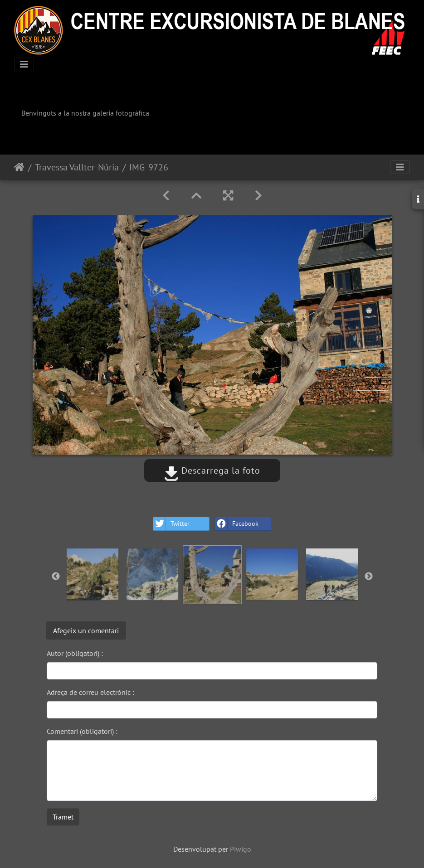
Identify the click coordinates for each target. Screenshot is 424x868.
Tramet (63, 817)
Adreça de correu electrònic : (90, 692)
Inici (19, 167)
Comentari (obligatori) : (82, 731)
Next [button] (369, 577)
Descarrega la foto (212, 470)
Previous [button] (56, 577)
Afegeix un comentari (86, 630)
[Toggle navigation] (24, 64)
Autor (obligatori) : (75, 653)
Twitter (171, 524)
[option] (93, 574)
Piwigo (241, 849)
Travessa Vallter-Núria (77, 167)
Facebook (237, 524)
